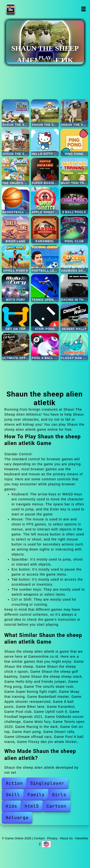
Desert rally (74, 317)
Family (36, 795)
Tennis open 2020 (45, 288)
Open (84, 9)
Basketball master (15, 201)
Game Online (26, 9)
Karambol (45, 230)
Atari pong (45, 317)
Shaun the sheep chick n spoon (45, 113)
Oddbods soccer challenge (74, 259)
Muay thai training (74, 172)
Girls (59, 795)
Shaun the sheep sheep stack (15, 142)
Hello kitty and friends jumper (45, 142)
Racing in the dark (74, 288)
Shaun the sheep (15, 113)
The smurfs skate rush (15, 172)
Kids (11, 806)
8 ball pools (74, 201)
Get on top (15, 317)
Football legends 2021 (45, 259)
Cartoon (57, 806)
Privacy (52, 838)
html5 (32, 806)
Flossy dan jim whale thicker (74, 347)
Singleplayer (47, 783)
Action (14, 783)
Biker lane (15, 230)
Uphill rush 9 (15, 259)
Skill (13, 795)
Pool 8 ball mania (45, 347)
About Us (66, 838)
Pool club (74, 230)
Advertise (82, 838)
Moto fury (15, 288)
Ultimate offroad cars (15, 347)
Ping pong (74, 142)
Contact (39, 838)
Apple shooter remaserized (45, 201)
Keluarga (17, 818)
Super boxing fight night (45, 172)
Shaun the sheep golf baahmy (74, 113)
